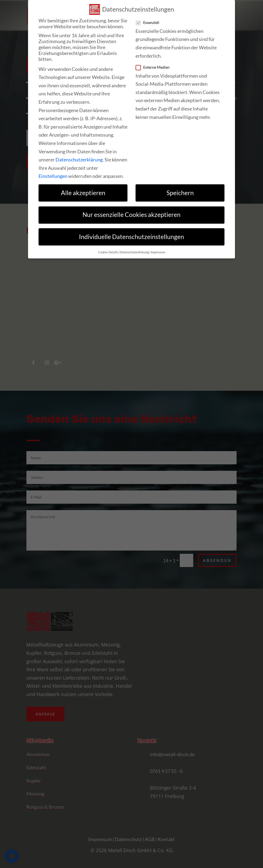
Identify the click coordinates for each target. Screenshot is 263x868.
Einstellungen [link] (53, 176)
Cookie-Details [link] (108, 252)
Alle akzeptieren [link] (83, 193)
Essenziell (150, 23)
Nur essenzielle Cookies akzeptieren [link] (131, 215)
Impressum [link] (158, 252)
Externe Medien (155, 67)
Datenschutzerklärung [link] (79, 160)
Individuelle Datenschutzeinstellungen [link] (131, 237)
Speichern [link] (180, 193)
